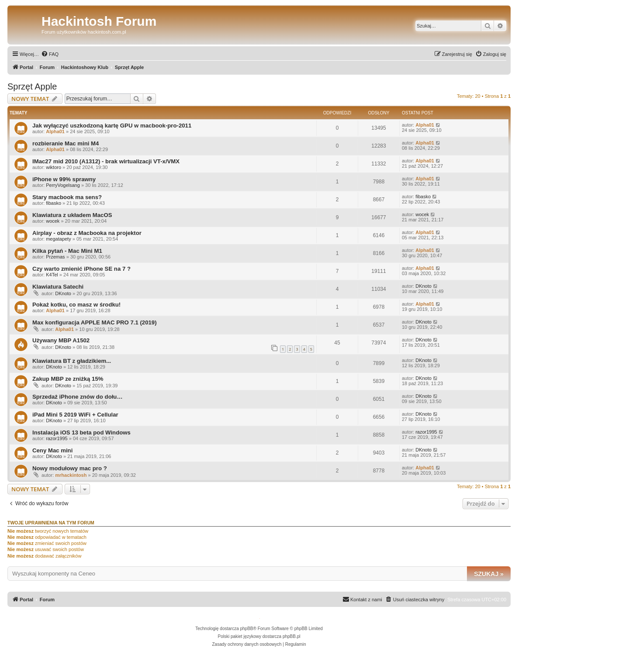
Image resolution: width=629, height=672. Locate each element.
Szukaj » (489, 574)
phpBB (247, 629)
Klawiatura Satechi (58, 287)
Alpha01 (55, 131)
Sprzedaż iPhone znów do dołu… (78, 397)
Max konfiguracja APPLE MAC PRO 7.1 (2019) (95, 322)
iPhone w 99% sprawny (64, 179)
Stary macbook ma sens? (67, 197)
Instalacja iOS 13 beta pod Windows (81, 432)
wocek (53, 221)
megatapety (58, 239)
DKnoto (63, 293)
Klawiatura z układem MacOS (72, 215)
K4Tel (52, 275)
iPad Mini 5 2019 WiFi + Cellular (75, 415)
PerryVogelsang (63, 185)
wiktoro (54, 167)
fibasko (54, 203)
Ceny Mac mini (52, 450)
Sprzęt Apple (32, 86)
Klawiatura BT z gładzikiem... (72, 361)
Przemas (55, 257)
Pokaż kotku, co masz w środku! (76, 305)
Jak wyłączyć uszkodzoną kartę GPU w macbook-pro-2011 (112, 126)
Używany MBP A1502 (61, 340)
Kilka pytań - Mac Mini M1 (67, 251)
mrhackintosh (71, 475)
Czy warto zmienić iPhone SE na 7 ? (81, 269)
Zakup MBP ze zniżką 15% (68, 379)
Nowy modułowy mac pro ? (70, 468)
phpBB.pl (292, 636)
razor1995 (57, 438)
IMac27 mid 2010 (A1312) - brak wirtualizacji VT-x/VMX (106, 161)
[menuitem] (50, 54)
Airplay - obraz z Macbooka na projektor (87, 233)
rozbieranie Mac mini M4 (66, 143)
